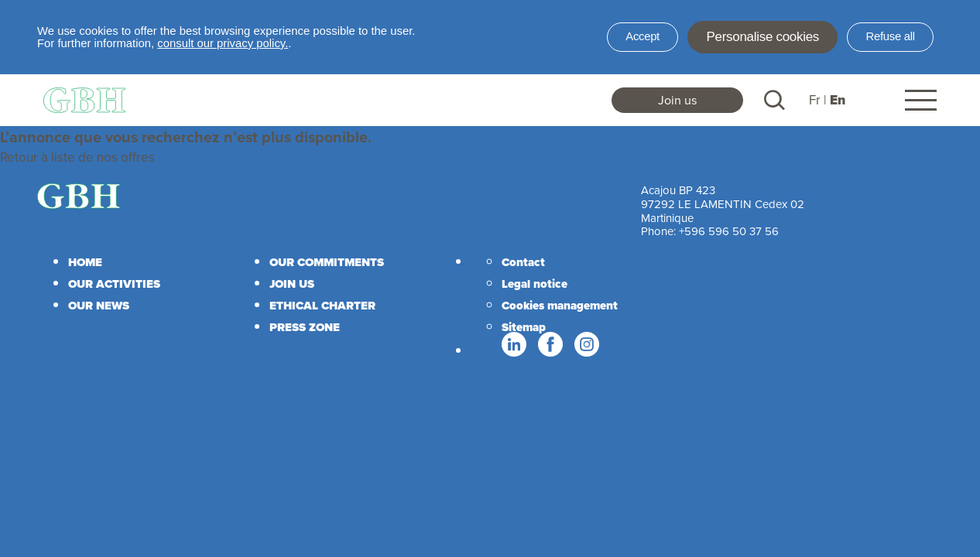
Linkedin (513, 345)
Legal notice (535, 284)
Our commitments (327, 262)
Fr (815, 100)
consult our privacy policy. (223, 43)
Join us (678, 100)
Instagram (586, 345)
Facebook (550, 345)
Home (85, 262)
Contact (523, 262)
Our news (99, 306)
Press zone (305, 327)
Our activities (114, 284)
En (838, 100)
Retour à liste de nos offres (77, 157)
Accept (642, 36)
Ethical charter (322, 306)
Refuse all (891, 36)
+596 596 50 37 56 (729, 231)
